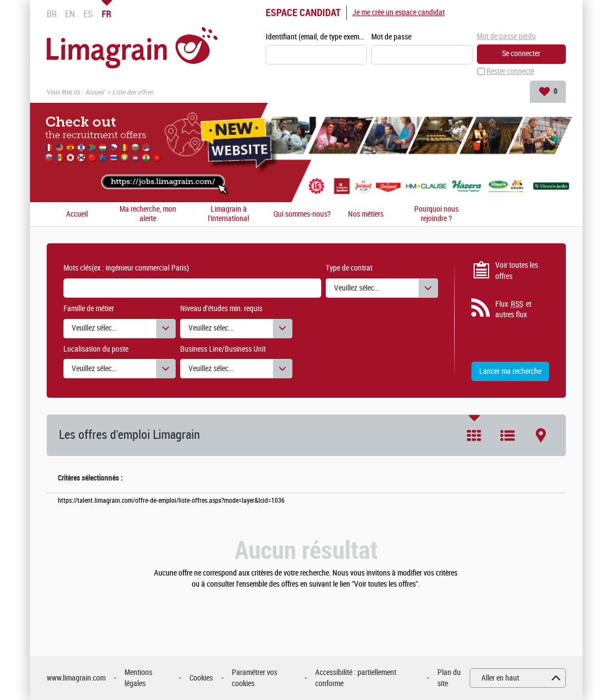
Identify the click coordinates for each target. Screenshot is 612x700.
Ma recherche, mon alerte (148, 214)
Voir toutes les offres (517, 271)
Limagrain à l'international (228, 214)
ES (88, 14)
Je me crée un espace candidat (399, 12)
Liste (507, 436)
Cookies (201, 678)
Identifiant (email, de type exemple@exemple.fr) (316, 37)
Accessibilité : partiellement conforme (356, 678)
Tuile (474, 436)
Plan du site (449, 678)
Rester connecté (510, 71)
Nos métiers (366, 214)
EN (70, 14)
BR (52, 14)
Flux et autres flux (513, 309)
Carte (541, 436)
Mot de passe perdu (506, 36)
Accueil (94, 92)
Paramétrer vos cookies (255, 678)
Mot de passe (391, 37)
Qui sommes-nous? (302, 214)
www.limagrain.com (76, 678)
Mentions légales (138, 678)
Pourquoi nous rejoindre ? (436, 214)
